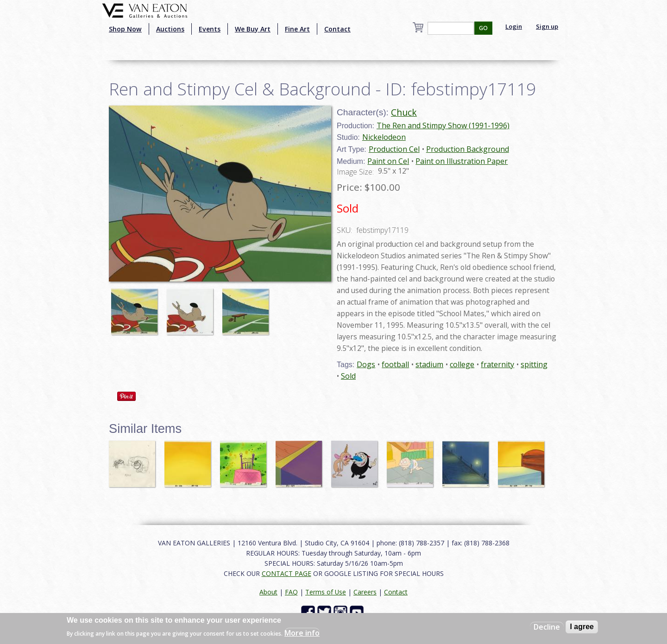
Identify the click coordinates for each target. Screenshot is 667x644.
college (462, 364)
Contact (337, 29)
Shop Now (125, 29)
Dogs (366, 364)
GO (483, 28)
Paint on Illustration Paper (462, 161)
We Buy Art (253, 29)
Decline (547, 627)
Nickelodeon (384, 137)
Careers (365, 592)
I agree (582, 627)
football (395, 364)
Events (210, 29)
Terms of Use (326, 592)
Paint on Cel (388, 161)
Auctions (170, 29)
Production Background (468, 149)
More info (302, 633)
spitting (534, 364)
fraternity (497, 364)
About (268, 592)
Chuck (404, 112)
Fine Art (297, 29)
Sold (348, 376)
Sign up (547, 26)
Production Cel (394, 149)
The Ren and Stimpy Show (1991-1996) (443, 125)
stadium (429, 364)
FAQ (291, 592)
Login (514, 26)
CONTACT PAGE (286, 573)
